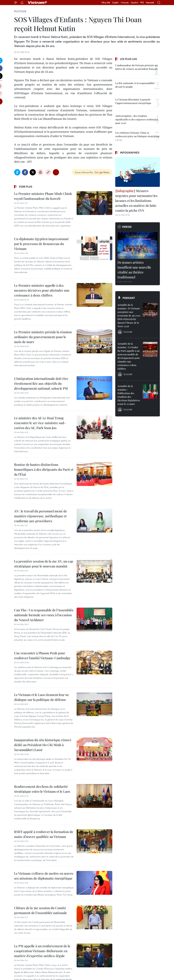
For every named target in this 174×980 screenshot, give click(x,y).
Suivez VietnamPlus (84, 172)
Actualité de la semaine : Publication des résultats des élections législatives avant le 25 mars (129, 395)
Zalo (17, 172)
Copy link (48, 172)
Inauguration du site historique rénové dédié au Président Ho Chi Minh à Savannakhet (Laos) (43, 745)
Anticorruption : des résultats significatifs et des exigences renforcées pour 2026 (137, 119)
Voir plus (26, 187)
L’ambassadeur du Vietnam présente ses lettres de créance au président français (137, 67)
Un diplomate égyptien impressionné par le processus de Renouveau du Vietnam (41, 244)
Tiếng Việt (106, 3)
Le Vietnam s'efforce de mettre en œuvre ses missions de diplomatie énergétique (44, 876)
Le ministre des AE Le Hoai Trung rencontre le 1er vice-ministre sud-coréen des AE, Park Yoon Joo (40, 423)
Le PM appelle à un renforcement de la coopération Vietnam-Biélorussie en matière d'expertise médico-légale (42, 951)
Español (134, 3)
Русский (150, 3)
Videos (127, 227)
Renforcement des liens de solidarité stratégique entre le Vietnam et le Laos (42, 789)
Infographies (130, 152)
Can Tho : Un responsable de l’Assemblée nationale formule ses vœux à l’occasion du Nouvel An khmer (44, 615)
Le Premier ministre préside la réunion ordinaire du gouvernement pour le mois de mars (43, 337)
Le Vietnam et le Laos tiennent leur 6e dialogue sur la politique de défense (41, 697)
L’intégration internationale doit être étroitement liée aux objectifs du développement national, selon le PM (41, 383)
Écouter (128, 332)
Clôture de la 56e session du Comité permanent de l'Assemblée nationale (41, 910)
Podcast (129, 298)
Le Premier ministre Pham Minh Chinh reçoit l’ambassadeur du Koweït (43, 196)
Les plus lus (128, 59)
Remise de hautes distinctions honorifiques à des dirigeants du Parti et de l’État (44, 469)
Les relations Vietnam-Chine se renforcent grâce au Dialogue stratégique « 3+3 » (137, 136)
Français (125, 3)
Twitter (33, 172)
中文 (142, 3)
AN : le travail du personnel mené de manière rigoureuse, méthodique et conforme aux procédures (41, 516)
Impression (40, 172)
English (115, 3)
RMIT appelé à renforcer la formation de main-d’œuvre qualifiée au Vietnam (44, 834)
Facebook (25, 172)
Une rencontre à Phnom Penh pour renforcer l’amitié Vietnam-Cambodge (42, 655)
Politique (20, 11)
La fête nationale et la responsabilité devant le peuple (135, 85)
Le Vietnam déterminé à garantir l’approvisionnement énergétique (133, 101)
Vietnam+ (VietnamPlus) (38, 3)
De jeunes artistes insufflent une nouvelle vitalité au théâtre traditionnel (134, 270)
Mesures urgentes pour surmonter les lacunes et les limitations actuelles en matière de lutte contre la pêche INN (136, 201)
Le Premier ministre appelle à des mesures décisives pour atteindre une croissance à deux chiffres (42, 290)
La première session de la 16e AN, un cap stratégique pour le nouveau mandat (44, 564)
